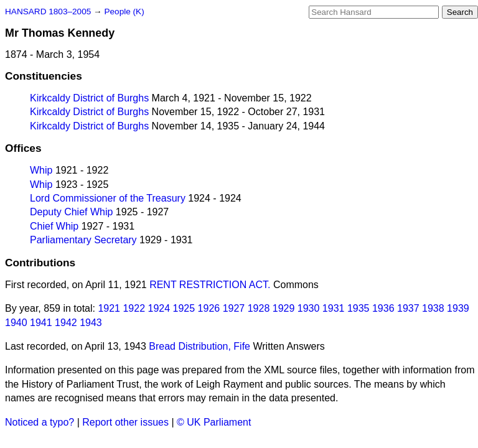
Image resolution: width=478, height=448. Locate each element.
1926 (209, 308)
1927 (234, 308)
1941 (41, 323)
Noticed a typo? (40, 422)
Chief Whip (54, 226)
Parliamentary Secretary (83, 240)
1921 (109, 308)
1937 (408, 308)
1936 (383, 308)
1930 (309, 308)
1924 (159, 308)
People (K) (124, 12)
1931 (334, 308)
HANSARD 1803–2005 (48, 12)
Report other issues (125, 422)
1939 (458, 308)
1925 (184, 308)
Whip (41, 170)
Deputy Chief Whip (71, 212)
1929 (284, 308)
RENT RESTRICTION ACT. (210, 285)
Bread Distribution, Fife (199, 346)
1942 (66, 323)
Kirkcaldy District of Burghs (89, 98)
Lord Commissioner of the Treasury (108, 198)
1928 (259, 308)
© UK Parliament (214, 422)
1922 (134, 308)
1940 (16, 323)
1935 (358, 308)
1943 (91, 323)
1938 (433, 308)
